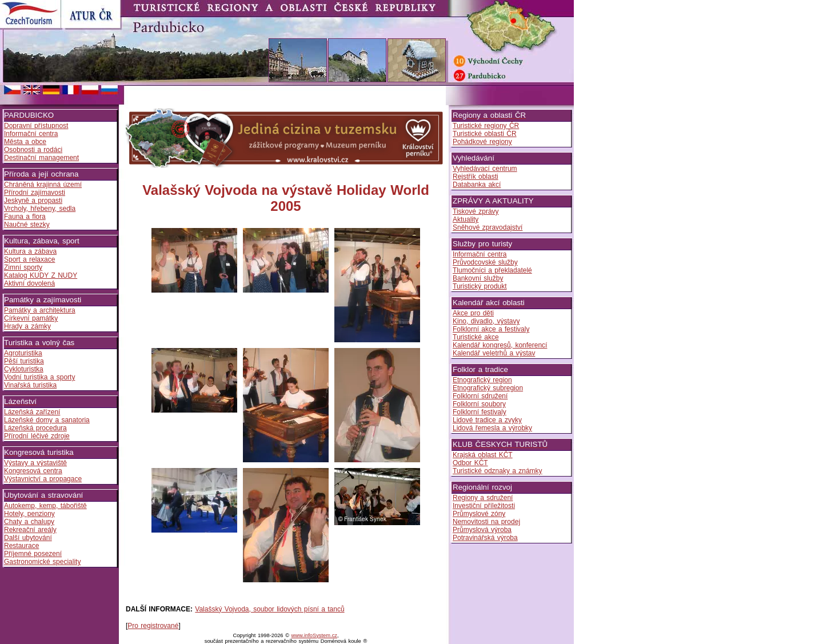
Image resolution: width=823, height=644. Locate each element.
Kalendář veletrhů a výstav (494, 353)
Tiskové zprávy (476, 211)
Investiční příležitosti (484, 506)
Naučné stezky (27, 225)
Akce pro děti (473, 313)
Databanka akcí (477, 185)
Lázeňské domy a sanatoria (47, 420)
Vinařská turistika (30, 385)
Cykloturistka (24, 369)
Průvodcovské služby (485, 262)
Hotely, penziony (29, 514)
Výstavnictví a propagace (43, 479)
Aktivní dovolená (29, 283)
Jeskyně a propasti (33, 201)
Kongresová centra (33, 471)
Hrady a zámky (27, 326)
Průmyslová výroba (482, 530)
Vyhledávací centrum (485, 169)
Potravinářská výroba (485, 538)
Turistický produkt (480, 286)
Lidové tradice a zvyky (487, 420)
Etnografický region (482, 380)
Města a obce (25, 142)
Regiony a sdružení (483, 498)
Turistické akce (476, 337)
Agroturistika (23, 353)
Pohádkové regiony (482, 142)
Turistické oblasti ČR (485, 134)
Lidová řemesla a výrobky (492, 428)
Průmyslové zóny (479, 514)
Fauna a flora (25, 217)
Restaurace (21, 546)
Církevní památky (31, 318)
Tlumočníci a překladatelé (492, 270)
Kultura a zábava (30, 251)
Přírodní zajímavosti (35, 193)
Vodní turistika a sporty (39, 377)
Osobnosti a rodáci (33, 150)
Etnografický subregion (488, 388)
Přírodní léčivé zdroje (37, 436)
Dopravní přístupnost (36, 126)
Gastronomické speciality (42, 562)
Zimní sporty (23, 267)
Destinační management (41, 158)
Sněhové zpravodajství (488, 227)
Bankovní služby (478, 278)
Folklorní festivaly (480, 412)
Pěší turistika (24, 361)
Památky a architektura (40, 310)
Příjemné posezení (33, 554)
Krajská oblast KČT (483, 455)
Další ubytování (28, 538)
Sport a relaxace (29, 259)
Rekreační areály (30, 530)
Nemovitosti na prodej (486, 522)
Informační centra (31, 134)
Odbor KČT (470, 463)
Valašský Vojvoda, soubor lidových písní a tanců (269, 609)
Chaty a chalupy (29, 522)
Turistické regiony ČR (486, 126)
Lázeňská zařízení (32, 412)
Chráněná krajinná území (43, 185)
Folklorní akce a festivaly (491, 329)
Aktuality (466, 219)
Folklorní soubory (479, 404)
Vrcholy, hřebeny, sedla (40, 209)
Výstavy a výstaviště (35, 463)
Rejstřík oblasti (476, 177)
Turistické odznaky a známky (498, 471)
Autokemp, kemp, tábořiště (45, 506)
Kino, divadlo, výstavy (486, 321)
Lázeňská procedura (35, 428)
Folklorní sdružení (480, 396)
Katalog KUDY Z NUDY (41, 275)
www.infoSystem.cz (314, 635)
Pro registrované (153, 626)
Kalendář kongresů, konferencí (500, 345)
